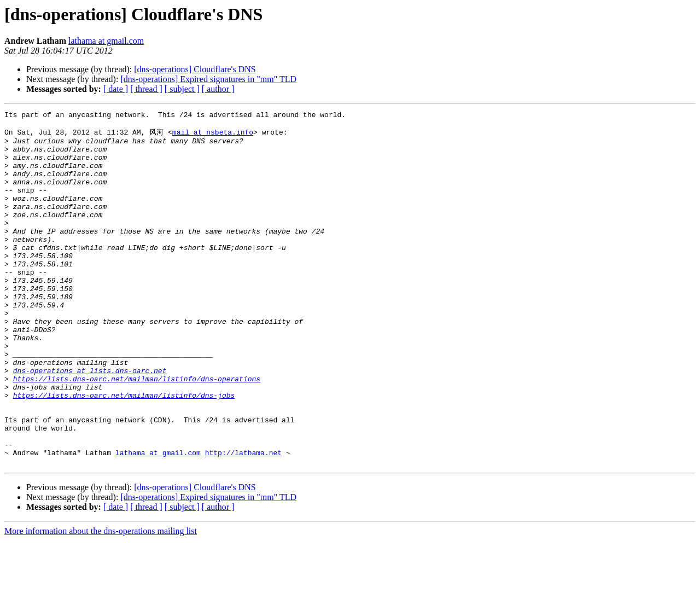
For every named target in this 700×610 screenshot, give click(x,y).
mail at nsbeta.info (213, 136)
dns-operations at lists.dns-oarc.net (90, 422)
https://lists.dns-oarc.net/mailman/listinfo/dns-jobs (124, 451)
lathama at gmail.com (106, 41)
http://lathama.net (243, 520)
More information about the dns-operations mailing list (101, 600)
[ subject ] (182, 89)
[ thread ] (146, 89)
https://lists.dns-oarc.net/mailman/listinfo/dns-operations (137, 432)
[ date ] (116, 89)
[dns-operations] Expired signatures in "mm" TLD (208, 79)
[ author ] (218, 89)
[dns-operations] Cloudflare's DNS (195, 69)
